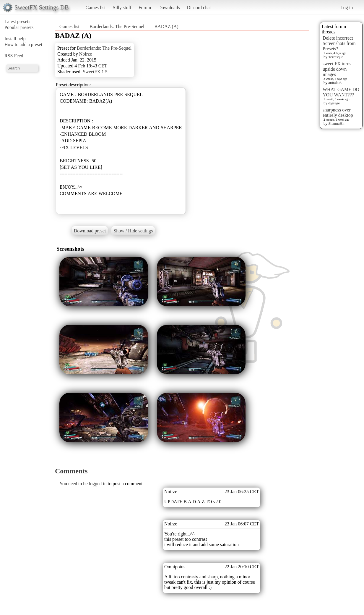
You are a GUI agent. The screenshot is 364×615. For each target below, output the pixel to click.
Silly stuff (122, 8)
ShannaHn (336, 123)
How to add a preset (23, 44)
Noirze (86, 54)
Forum (145, 8)
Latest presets (17, 21)
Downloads (169, 8)
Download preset (90, 231)
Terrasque (336, 57)
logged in (98, 484)
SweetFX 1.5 (95, 72)
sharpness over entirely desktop (338, 113)
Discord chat (199, 8)
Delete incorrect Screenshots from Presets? (339, 43)
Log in (347, 8)
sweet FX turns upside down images (337, 69)
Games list (96, 8)
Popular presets (19, 27)
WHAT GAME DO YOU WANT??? (341, 92)
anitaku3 (335, 83)
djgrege (334, 103)
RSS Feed (14, 56)
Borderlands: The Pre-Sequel (117, 26)
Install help (15, 39)
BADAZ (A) (166, 26)
